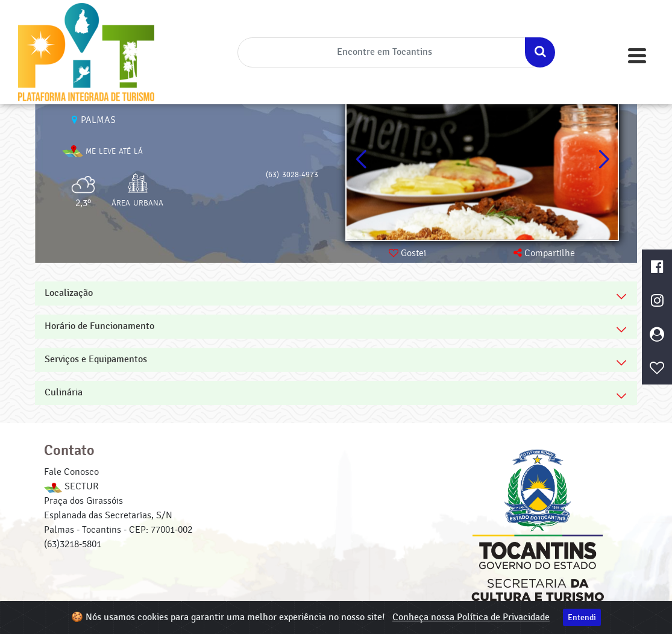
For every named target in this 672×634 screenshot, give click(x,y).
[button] (604, 160)
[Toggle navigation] (637, 56)
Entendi (582, 617)
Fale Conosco (71, 472)
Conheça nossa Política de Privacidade (471, 617)
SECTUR (71, 486)
